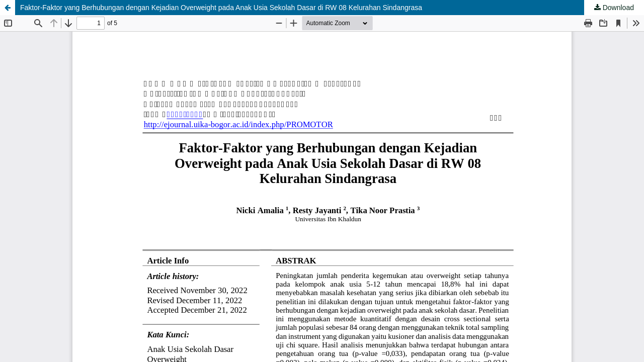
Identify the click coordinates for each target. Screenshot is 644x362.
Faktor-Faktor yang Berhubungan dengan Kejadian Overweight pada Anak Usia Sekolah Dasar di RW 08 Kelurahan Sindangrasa (221, 8)
